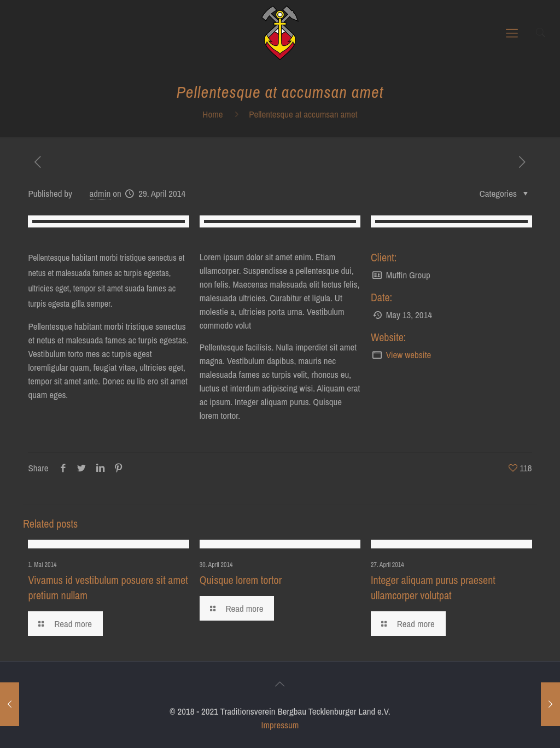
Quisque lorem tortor (241, 580)
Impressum (280, 725)
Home (212, 114)
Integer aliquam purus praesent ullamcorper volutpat (433, 588)
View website (409, 355)
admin (100, 193)
